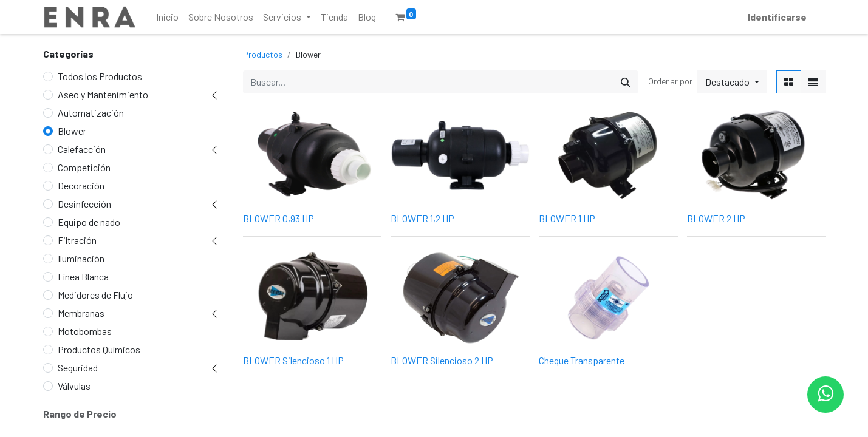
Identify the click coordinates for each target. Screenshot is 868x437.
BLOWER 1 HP (567, 218)
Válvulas (74, 386)
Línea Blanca (83, 276)
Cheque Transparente (582, 360)
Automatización (91, 113)
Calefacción (82, 149)
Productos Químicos (99, 349)
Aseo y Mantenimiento (103, 94)
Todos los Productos (100, 76)
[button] (732, 82)
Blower (72, 131)
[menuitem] (167, 17)
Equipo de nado (89, 222)
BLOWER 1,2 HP (422, 218)
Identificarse (777, 17)
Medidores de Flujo (95, 295)
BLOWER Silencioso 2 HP (442, 360)
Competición (84, 167)
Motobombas (85, 331)
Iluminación (81, 258)
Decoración (81, 185)
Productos (263, 54)
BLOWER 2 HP (716, 218)
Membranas (81, 313)
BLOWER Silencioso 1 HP (293, 360)
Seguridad (78, 368)
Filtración (77, 240)
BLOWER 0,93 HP (279, 218)
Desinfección (84, 204)
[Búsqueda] (626, 82)
